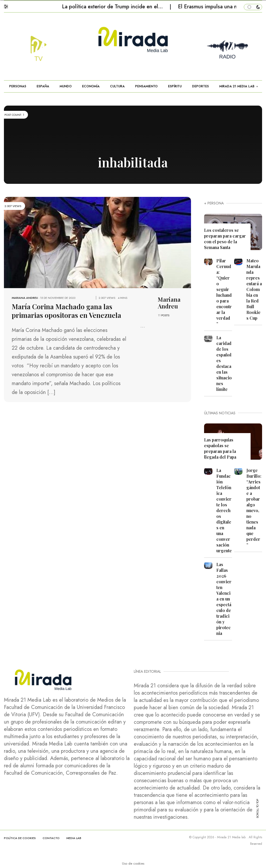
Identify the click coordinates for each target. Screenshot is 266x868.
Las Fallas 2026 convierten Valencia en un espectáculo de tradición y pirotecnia (224, 599)
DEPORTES (200, 86)
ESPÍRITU (175, 86)
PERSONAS (18, 86)
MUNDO (66, 86)
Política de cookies (20, 838)
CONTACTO (51, 838)
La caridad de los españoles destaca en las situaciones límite (224, 363)
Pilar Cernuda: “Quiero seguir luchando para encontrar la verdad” (224, 292)
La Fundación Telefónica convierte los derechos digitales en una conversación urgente (224, 510)
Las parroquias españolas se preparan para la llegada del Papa (220, 448)
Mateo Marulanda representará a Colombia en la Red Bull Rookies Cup (254, 289)
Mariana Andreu (25, 298)
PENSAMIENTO (146, 86)
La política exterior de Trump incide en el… (113, 7)
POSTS (165, 315)
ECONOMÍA (91, 86)
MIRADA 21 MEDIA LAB (237, 86)
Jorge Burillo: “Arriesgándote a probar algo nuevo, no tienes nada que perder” (254, 508)
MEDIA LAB (74, 838)
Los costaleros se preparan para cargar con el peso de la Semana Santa (225, 239)
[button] (8, 5)
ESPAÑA (43, 86)
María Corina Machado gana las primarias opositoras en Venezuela (64, 310)
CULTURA (117, 86)
